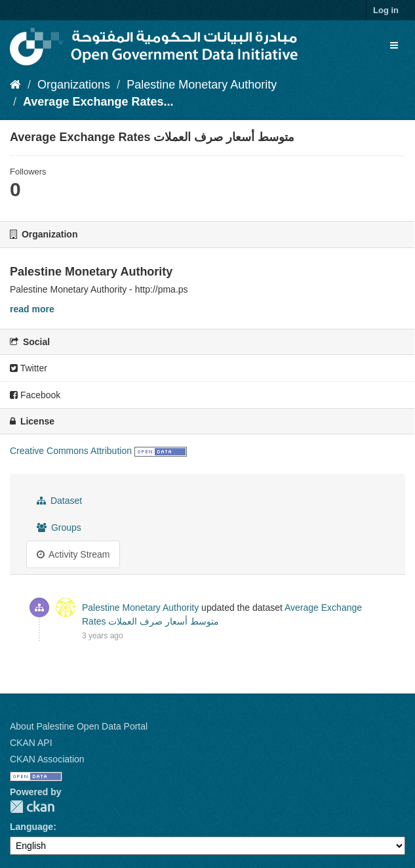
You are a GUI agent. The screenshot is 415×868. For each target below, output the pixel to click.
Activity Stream (73, 554)
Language (31, 827)
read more (32, 309)
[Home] (15, 85)
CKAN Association (47, 759)
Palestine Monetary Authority (202, 85)
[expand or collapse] (394, 45)
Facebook (35, 395)
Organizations (74, 85)
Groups (59, 527)
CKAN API (31, 743)
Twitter (29, 368)
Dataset (59, 501)
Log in (386, 10)
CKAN (32, 807)
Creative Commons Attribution (71, 451)
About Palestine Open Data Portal (79, 726)
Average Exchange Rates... (98, 102)
